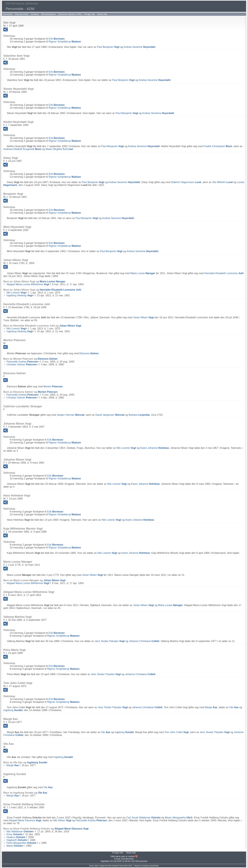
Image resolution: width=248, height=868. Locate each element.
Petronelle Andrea (22, 362)
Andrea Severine (139, 47)
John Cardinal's (113, 866)
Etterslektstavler (48, 14)
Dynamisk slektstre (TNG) (70, 14)
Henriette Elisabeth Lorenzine (224, 273)
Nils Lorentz (16, 293)
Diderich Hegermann (186, 182)
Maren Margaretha (179, 818)
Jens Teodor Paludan (110, 641)
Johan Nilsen (143, 317)
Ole (234, 707)
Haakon (16, 837)
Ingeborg (13, 710)
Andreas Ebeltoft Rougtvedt (22, 149)
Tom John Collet (177, 732)
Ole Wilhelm (222, 182)
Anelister (35, 14)
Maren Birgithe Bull (59, 149)
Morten (53, 386)
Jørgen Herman (71, 415)
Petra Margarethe (21, 843)
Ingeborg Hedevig (20, 295)
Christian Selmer (22, 364)
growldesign (154, 866)
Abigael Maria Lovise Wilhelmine (28, 284)
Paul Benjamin (108, 47)
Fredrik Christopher (218, 146)
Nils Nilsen (62, 820)
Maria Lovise (143, 273)
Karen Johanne (155, 448)
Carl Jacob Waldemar (143, 818)
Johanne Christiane (144, 641)
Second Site (123, 866)
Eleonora (89, 353)
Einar (14, 834)
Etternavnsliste (22, 14)
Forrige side (90, 14)
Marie (15, 846)
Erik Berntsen (127, 859)
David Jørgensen (110, 415)
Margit (211, 707)
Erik (57, 39)
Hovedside (8, 14)
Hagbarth (17, 840)
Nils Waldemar (20, 831)
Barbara (139, 415)
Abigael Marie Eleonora (25, 820)
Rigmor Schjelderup (65, 42)
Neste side (102, 14)
